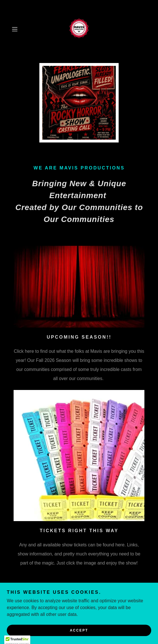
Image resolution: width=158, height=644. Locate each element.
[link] (79, 29)
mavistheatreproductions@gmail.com (85, 591)
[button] (20, 29)
